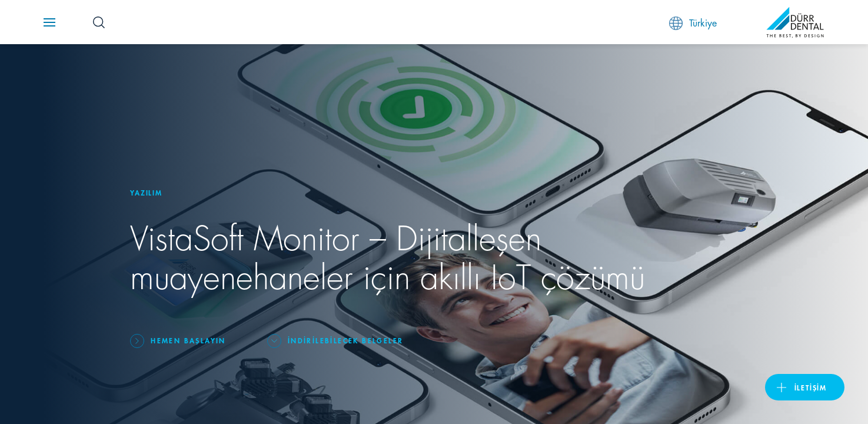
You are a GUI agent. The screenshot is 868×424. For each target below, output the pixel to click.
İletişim (811, 387)
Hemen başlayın (188, 340)
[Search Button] (99, 22)
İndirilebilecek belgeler (346, 340)
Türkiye (693, 23)
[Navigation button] (49, 22)
